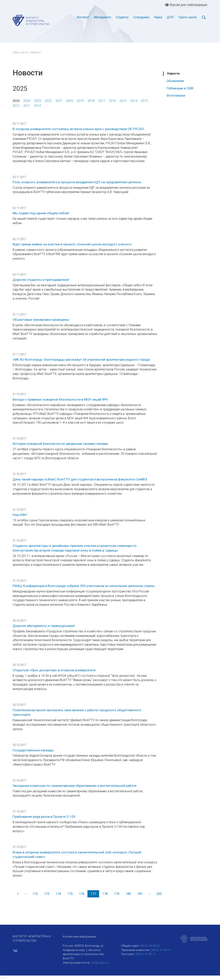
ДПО (170, 17)
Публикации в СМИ (180, 88)
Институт (83, 17)
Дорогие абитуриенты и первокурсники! (44, 626)
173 (47, 894)
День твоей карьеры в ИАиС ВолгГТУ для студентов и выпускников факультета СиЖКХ (80, 479)
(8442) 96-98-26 (150, 946)
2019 (80, 101)
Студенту (122, 17)
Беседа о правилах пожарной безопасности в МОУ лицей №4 (60, 399)
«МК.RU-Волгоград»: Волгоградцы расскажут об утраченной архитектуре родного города (81, 360)
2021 (59, 101)
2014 (134, 101)
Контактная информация (79, 937)
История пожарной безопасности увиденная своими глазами (60, 444)
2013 (144, 101)
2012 (16, 106)
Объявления (175, 81)
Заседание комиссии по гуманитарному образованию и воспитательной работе (75, 786)
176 (82, 894)
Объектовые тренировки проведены (41, 320)
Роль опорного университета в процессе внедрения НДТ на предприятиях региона (77, 182)
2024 (27, 101)
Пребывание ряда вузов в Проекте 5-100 (44, 817)
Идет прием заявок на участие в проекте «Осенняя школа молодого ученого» (72, 244)
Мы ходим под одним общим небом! (41, 213)
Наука (158, 17)
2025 (16, 101)
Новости (173, 74)
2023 (38, 101)
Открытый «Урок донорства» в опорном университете (54, 670)
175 (70, 894)
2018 (91, 101)
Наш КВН (20, 515)
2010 (38, 106)
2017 (102, 101)
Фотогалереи (176, 96)
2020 (70, 101)
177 (93, 894)
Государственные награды (33, 750)
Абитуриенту (103, 17)
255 (159, 894)
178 (105, 894)
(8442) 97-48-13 (161, 950)
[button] (3, 978)
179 (117, 894)
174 (58, 894)
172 (35, 894)
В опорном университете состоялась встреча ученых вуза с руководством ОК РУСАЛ (78, 129)
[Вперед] (149, 894)
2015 (123, 101)
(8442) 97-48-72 (145, 954)
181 (140, 894)
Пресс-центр (188, 17)
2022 (48, 101)
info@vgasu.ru (100, 963)
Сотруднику (141, 17)
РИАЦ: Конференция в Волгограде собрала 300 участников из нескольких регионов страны (84, 586)
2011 (27, 106)
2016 (112, 101)
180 (128, 894)
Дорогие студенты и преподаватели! (41, 280)
